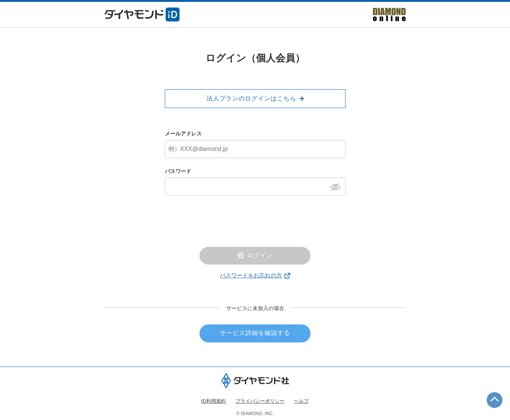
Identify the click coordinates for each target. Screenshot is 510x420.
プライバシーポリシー (260, 401)
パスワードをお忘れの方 (251, 275)
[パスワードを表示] (337, 186)
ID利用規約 (214, 401)
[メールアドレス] (255, 149)
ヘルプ (301, 401)
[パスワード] (255, 187)
